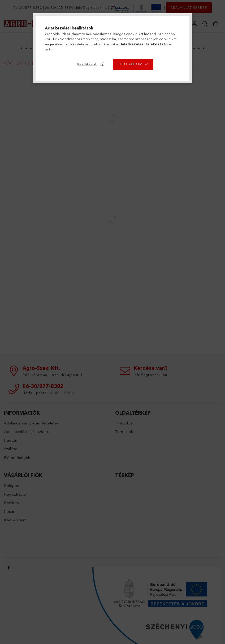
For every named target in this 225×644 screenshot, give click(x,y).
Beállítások (87, 64)
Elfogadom (130, 64)
